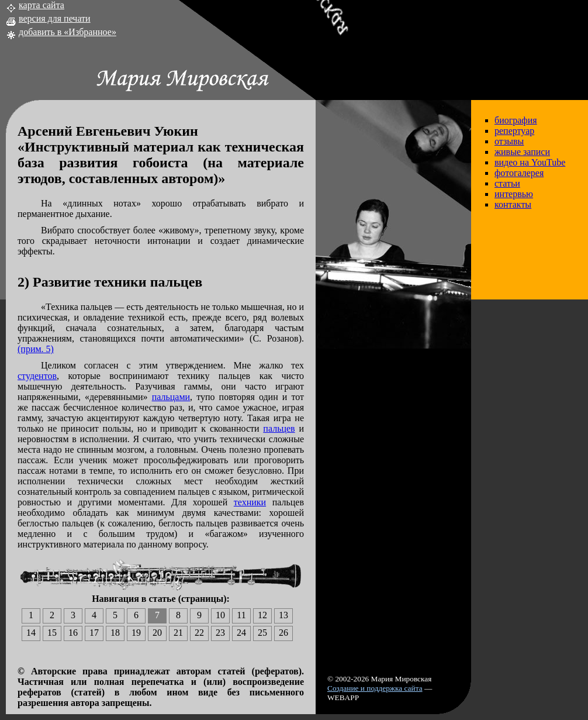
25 (262, 633)
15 (52, 633)
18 (115, 633)
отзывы (509, 141)
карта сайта (41, 5)
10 (220, 615)
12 (262, 615)
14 (31, 633)
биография (516, 120)
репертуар (514, 131)
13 (283, 615)
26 (283, 633)
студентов (37, 376)
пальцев (279, 428)
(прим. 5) (36, 349)
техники (250, 502)
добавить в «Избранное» (68, 32)
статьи (507, 183)
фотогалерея (519, 173)
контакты (513, 204)
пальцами (171, 397)
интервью (514, 194)
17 (94, 633)
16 (73, 633)
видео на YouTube (530, 162)
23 (220, 633)
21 (178, 633)
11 (241, 615)
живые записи (522, 152)
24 (241, 633)
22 (199, 633)
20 (157, 633)
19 (136, 633)
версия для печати (55, 18)
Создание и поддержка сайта (375, 688)
